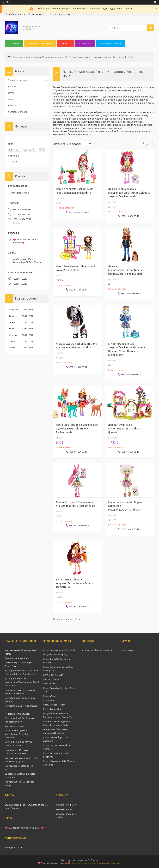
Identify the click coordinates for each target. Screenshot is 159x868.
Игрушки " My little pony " (56, 655)
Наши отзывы (127, 650)
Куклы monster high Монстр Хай (59, 650)
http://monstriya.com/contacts (97, 650)
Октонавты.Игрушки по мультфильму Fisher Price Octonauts (17, 734)
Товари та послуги (40, 44)
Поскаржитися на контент (83, 863)
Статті (11, 93)
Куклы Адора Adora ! (53, 709)
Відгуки (12, 106)
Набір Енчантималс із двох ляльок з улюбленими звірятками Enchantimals (77, 429)
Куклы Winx (49, 696)
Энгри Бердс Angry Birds (17, 658)
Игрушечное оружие (15, 726)
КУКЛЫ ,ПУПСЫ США (53, 675)
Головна (14, 44)
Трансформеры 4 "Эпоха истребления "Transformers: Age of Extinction (22, 682)
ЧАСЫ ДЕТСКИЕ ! (51, 679)
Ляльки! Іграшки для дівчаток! (51, 57)
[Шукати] (151, 28)
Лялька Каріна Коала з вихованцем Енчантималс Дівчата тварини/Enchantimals (129, 193)
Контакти (85, 44)
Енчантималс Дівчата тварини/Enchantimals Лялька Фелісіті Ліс (75, 583)
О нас (66, 44)
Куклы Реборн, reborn (54, 705)
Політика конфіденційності (109, 863)
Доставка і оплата (110, 44)
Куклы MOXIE (50, 684)
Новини (12, 87)
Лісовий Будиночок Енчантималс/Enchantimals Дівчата (125, 429)
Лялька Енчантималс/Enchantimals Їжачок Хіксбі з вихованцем (125, 270)
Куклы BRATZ (50, 700)
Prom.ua (94, 860)
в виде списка (152, 144)
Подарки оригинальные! (17, 714)
